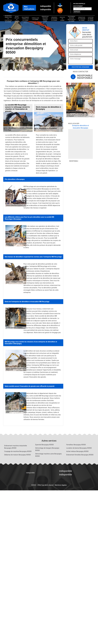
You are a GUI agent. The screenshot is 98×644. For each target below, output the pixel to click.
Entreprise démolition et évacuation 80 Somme (8, 19)
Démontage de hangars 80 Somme (82, 19)
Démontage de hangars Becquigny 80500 (47, 449)
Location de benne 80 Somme (91, 19)
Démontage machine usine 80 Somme (45, 19)
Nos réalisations (29, 8)
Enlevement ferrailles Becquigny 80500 (80, 455)
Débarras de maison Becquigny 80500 (17, 455)
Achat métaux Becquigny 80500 (77, 451)
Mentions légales (61, 485)
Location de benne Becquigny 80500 (79, 448)
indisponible (46, 6)
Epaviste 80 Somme (62, 19)
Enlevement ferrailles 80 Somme (26, 19)
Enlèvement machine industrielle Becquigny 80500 (16, 447)
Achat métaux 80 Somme (17, 19)
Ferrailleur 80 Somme (35, 19)
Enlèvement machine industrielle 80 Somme (72, 19)
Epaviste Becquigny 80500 (44, 445)
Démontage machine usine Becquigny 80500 (48, 455)
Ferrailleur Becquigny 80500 (76, 445)
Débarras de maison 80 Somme (54, 19)
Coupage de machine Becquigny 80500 (18, 451)
